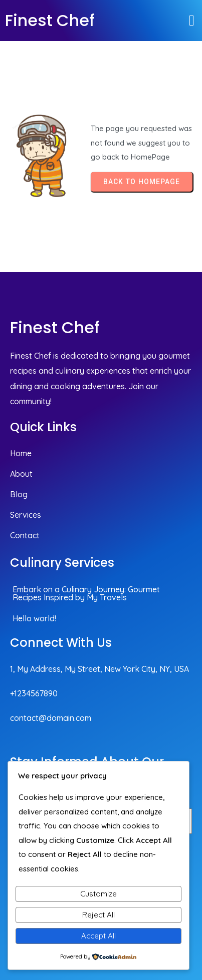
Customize (98, 894)
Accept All (98, 936)
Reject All (98, 915)
